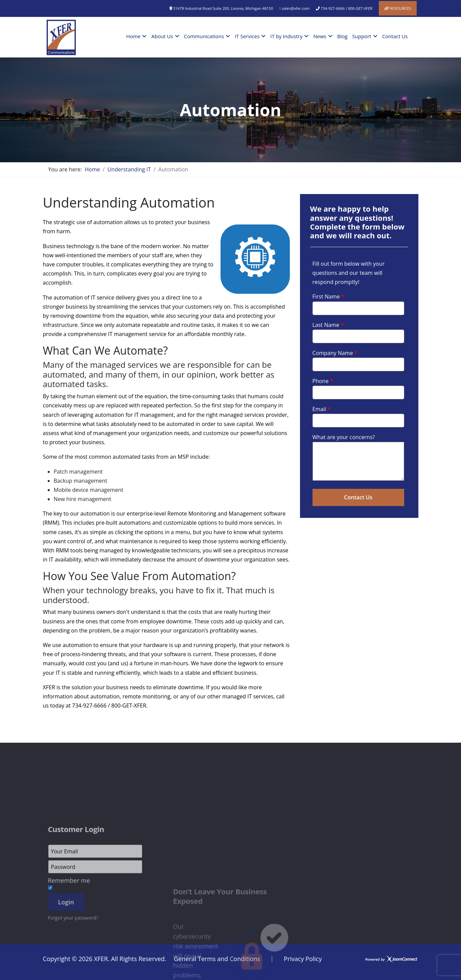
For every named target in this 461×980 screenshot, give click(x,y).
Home (133, 36)
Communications (204, 36)
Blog (342, 36)
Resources (400, 8)
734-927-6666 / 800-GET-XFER (347, 8)
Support (362, 36)
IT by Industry (286, 36)
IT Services (247, 36)
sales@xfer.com (296, 8)
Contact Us (395, 36)
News (320, 36)
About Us (162, 36)
